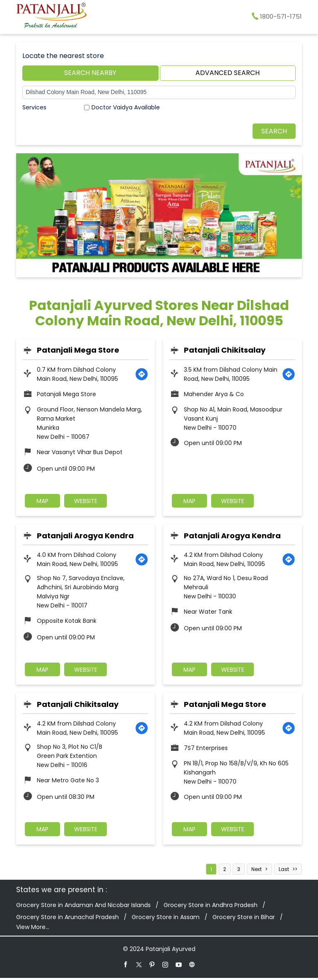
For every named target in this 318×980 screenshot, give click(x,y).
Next (257, 871)
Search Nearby (90, 73)
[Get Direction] (142, 374)
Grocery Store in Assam (166, 919)
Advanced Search (228, 73)
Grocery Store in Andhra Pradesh (211, 907)
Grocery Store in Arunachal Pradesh (67, 919)
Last (284, 871)
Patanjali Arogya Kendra (85, 536)
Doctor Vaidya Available (126, 107)
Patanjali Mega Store (78, 350)
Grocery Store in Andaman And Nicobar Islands (83, 907)
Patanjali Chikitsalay (225, 350)
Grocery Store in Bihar (244, 919)
